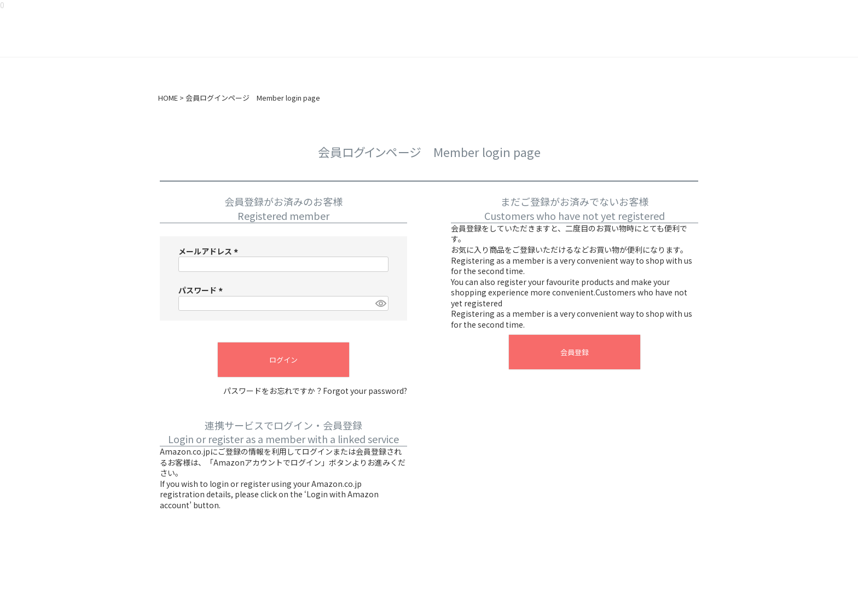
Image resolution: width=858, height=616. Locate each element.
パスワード (202, 290)
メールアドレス (210, 251)
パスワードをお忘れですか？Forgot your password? (315, 391)
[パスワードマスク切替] (380, 304)
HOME (168, 98)
